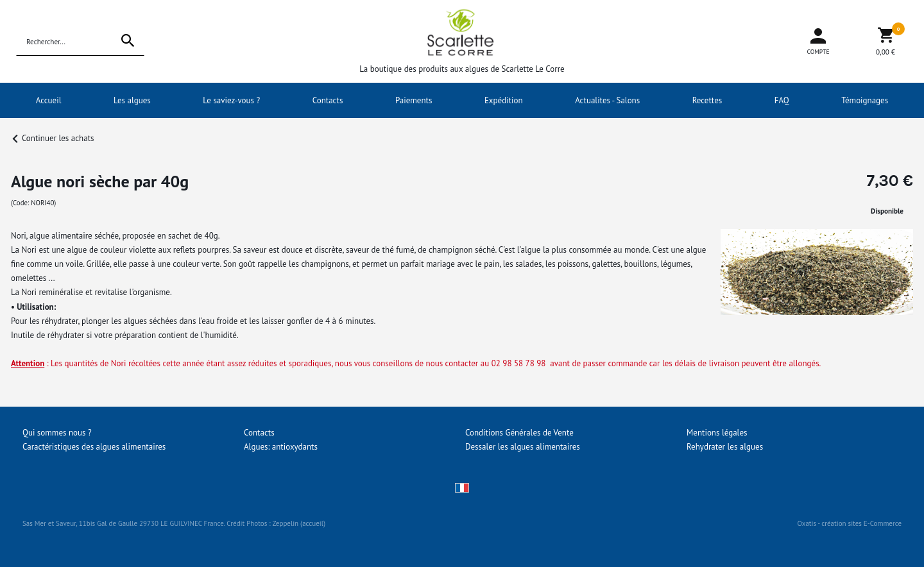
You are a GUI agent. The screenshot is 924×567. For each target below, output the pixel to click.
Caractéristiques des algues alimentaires (94, 447)
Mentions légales (717, 433)
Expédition (504, 100)
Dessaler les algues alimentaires (523, 447)
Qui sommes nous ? (57, 433)
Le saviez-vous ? (231, 100)
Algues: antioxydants (281, 447)
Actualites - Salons (607, 100)
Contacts (328, 100)
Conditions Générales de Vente (519, 433)
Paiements (414, 100)
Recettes (707, 100)
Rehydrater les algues (725, 447)
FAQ (782, 100)
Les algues (132, 100)
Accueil (49, 100)
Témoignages (865, 100)
